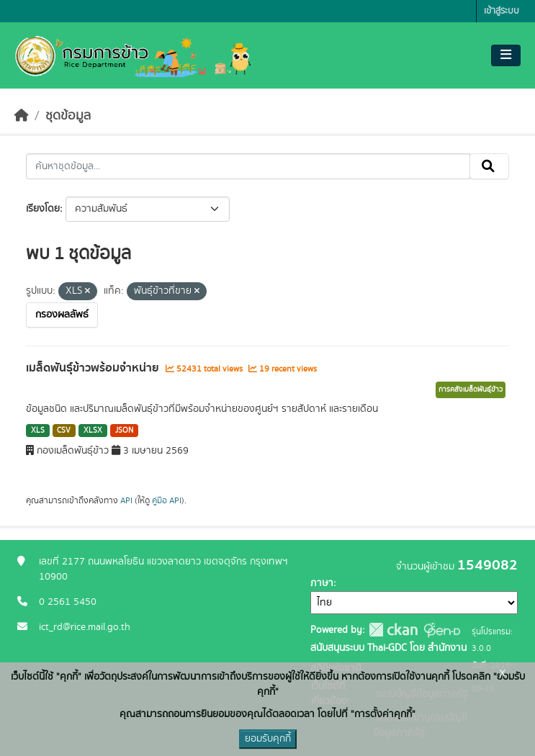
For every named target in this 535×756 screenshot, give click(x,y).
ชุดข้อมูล (68, 116)
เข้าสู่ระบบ (502, 11)
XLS (38, 431)
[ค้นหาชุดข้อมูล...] (248, 166)
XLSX (93, 431)
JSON (124, 431)
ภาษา (322, 583)
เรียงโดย (43, 209)
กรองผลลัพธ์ (62, 315)
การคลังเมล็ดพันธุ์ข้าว (471, 390)
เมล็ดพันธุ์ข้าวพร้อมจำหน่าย (94, 368)
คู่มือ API (167, 500)
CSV (64, 431)
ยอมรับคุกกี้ (268, 739)
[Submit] (489, 166)
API (126, 500)
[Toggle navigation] (506, 55)
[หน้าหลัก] (22, 116)
